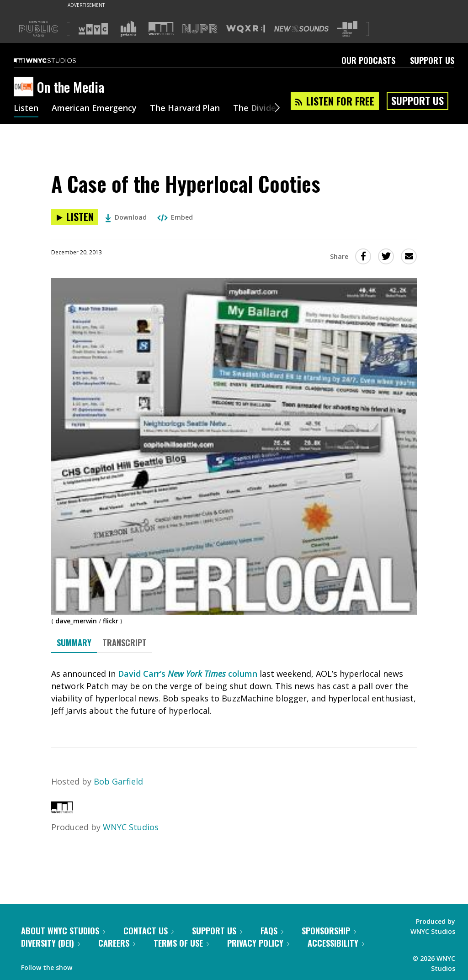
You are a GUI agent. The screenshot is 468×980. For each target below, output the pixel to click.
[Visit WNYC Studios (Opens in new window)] (161, 29)
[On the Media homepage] (25, 87)
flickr (111, 621)
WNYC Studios (131, 827)
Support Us (432, 60)
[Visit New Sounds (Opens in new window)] (301, 29)
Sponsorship (329, 931)
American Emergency (94, 109)
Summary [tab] (74, 643)
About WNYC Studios (63, 931)
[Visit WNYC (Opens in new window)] (93, 29)
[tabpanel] (234, 692)
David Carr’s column (188, 674)
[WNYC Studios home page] (56, 60)
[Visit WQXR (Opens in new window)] (246, 29)
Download (126, 217)
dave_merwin (76, 621)
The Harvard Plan (185, 109)
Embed (175, 217)
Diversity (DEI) (51, 943)
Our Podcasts (368, 60)
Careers (117, 943)
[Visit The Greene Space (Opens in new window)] (347, 29)
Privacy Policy (258, 943)
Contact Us (149, 931)
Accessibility (336, 943)
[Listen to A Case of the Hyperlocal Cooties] (75, 217)
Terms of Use (181, 943)
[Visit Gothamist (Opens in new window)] (128, 29)
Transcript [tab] (125, 643)
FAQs (272, 931)
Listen (26, 109)
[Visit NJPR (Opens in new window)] (200, 29)
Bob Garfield (118, 781)
